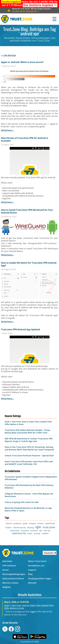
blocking (31, 528)
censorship (15, 531)
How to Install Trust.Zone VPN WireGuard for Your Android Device (27, 211)
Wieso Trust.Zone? (37, 561)
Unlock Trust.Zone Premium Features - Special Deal (29, 456)
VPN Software (9, 565)
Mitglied (6, 587)
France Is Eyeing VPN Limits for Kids (22, 502)
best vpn (47, 531)
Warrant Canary (10, 583)
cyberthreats (50, 523)
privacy (41, 523)
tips (41, 531)
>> (40, 5)
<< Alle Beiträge (9, 55)
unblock (45, 533)
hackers (8, 528)
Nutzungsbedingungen (14, 574)
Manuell (32, 583)
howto (30, 533)
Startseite (7, 561)
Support (32, 570)
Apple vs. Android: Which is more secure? (22, 62)
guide (25, 523)
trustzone (25, 531)
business (34, 531)
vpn (38, 527)
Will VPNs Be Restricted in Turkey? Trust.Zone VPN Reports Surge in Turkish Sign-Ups (29, 440)
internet (9, 523)
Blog (30, 574)
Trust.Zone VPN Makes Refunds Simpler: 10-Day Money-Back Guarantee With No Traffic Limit (27, 431)
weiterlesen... (8, 130)
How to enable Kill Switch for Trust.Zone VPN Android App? (29, 264)
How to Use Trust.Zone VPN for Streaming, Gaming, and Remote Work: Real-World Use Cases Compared (29, 448)
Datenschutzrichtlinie (13, 578)
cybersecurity (19, 533)
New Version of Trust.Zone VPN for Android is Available (25, 139)
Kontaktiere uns (36, 565)
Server (6, 570)
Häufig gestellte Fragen (40, 578)
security (37, 533)
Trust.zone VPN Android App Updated (21, 329)
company (32, 523)
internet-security (19, 528)
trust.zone (49, 527)
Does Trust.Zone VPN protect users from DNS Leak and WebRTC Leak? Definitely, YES (29, 463)
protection (18, 523)
